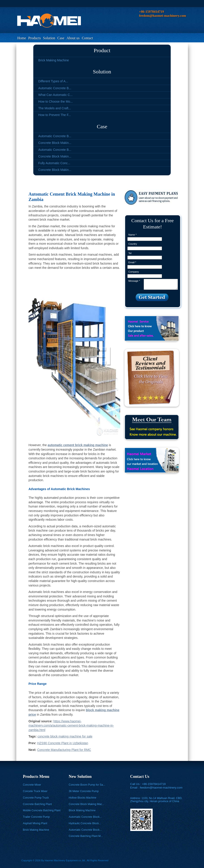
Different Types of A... (53, 81)
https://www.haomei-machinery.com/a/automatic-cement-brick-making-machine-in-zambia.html (71, 726)
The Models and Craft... (55, 108)
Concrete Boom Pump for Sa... (87, 785)
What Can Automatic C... (55, 95)
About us (73, 38)
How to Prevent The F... (55, 115)
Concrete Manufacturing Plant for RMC (64, 750)
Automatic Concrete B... (55, 88)
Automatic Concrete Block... (85, 817)
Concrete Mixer (32, 785)
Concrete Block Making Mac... (87, 804)
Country (133, 244)
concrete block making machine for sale (65, 736)
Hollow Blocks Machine (83, 798)
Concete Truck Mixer (35, 791)
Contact (87, 38)
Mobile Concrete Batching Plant (42, 810)
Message (134, 281)
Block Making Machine (82, 810)
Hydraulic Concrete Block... (85, 823)
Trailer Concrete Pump (36, 817)
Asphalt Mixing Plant (35, 823)
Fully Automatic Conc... (54, 163)
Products (35, 38)
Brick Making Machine (54, 60)
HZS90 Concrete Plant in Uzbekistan (63, 743)
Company (134, 272)
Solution (49, 38)
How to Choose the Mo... (55, 102)
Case (61, 38)
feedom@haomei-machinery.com (161, 788)
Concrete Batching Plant (37, 804)
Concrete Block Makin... (55, 143)
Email (132, 262)
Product (102, 50)
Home (22, 38)
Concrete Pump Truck (36, 798)
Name (133, 235)
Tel (130, 253)
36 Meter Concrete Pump (84, 791)
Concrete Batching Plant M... (86, 836)
